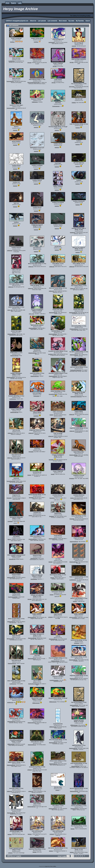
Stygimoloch (36, 396)
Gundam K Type (52, 354)
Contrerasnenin (56, 106)
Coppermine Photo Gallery (50, 866)
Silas (13, 273)
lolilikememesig (36, 703)
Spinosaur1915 (34, 558)
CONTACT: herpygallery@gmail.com (17, 21)
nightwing (50, 617)
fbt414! (9, 539)
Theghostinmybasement (76, 370)
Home (7, 3)
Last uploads (42, 21)
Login (20, 3)
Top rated (71, 21)
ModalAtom (73, 232)
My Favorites (80, 21)
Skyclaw (29, 63)
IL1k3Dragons (13, 399)
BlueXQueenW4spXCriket (34, 82)
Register (14, 3)
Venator (51, 415)
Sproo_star (10, 310)
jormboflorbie (12, 61)
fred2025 (15, 130)
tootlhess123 (10, 702)
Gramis (72, 498)
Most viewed (63, 21)
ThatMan (74, 102)
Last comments (52, 21)
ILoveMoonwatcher (54, 680)
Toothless (12, 42)
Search (88, 21)
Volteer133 (31, 267)
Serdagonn (77, 643)
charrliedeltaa (34, 579)
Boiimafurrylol (12, 559)
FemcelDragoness (53, 394)
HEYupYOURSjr (73, 617)
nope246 (74, 46)
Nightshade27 (52, 42)
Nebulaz (50, 562)
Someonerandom (11, 108)
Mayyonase (72, 87)
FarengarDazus (10, 81)
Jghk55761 (10, 250)
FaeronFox (52, 498)
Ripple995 (31, 452)
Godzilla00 (36, 416)
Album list (33, 21)
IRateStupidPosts (53, 313)
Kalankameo (35, 102)
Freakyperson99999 (13, 597)
